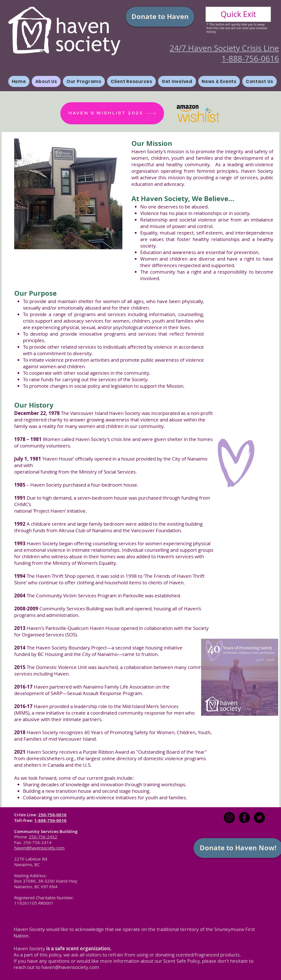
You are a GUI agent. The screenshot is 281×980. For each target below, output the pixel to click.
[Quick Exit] (238, 14)
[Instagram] (229, 818)
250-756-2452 (43, 837)
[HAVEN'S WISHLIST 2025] (112, 113)
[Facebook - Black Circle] (244, 818)
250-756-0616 (52, 815)
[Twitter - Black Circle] (259, 818)
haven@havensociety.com (70, 967)
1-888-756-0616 (50, 820)
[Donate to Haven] (160, 17)
